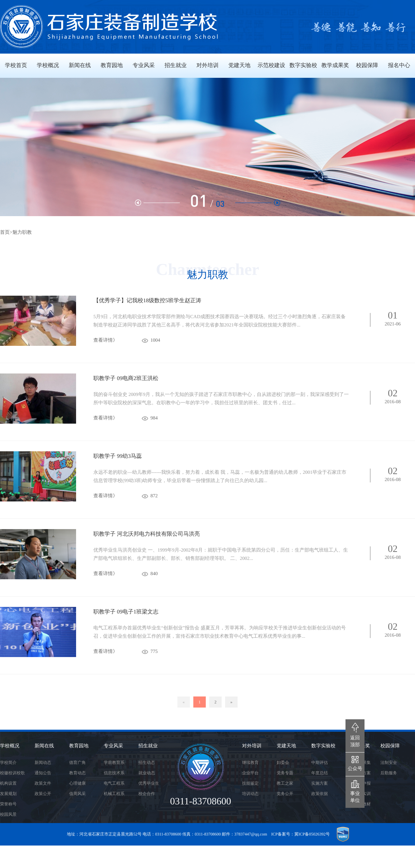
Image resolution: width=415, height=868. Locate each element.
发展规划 (8, 794)
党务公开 (285, 794)
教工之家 (285, 783)
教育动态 (77, 773)
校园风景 (8, 814)
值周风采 (77, 794)
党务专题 (285, 773)
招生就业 (148, 746)
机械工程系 (114, 794)
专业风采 (113, 746)
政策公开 (43, 794)
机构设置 (8, 783)
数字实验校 (323, 746)
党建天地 (286, 746)
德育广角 (77, 763)
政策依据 (320, 794)
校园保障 (390, 746)
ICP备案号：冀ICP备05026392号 (300, 834)
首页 (5, 233)
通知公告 (43, 773)
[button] (258, 203)
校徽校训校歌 (12, 773)
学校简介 (8, 763)
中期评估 (320, 763)
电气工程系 (114, 783)
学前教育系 (114, 763)
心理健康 (77, 783)
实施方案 (320, 783)
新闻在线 (44, 746)
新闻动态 (43, 763)
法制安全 (389, 763)
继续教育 (250, 763)
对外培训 (252, 746)
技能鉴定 (250, 783)
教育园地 (79, 746)
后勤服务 (389, 773)
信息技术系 (114, 773)
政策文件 (43, 783)
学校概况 (10, 746)
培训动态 (250, 794)
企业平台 (250, 773)
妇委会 (283, 763)
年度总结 (320, 773)
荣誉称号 (8, 804)
